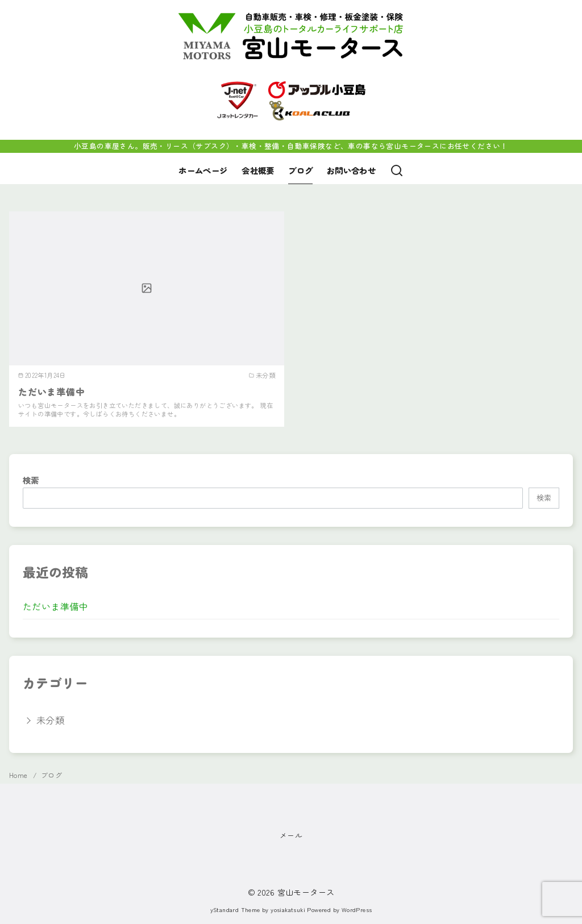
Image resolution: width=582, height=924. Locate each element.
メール (291, 835)
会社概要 (258, 170)
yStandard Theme (235, 910)
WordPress (357, 910)
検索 (31, 480)
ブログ (300, 170)
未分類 (50, 720)
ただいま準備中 (52, 392)
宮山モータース (306, 892)
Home (19, 775)
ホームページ (203, 170)
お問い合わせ (351, 170)
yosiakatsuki (288, 910)
